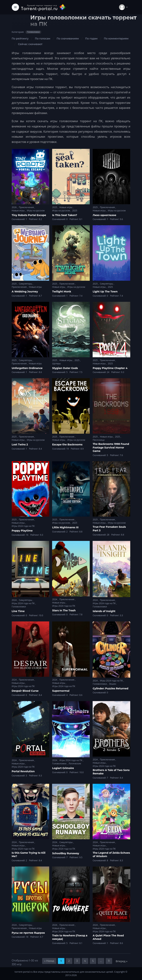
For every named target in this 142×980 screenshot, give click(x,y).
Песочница (98, 440)
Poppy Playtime (22, 531)
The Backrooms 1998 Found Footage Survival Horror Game (111, 447)
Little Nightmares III (65, 527)
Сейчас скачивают (30, 44)
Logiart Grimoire (63, 768)
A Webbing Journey (25, 292)
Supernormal (61, 691)
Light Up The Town (105, 292)
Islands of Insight (104, 611)
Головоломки (19, 607)
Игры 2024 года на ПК (23, 526)
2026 (15, 207)
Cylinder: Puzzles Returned (110, 688)
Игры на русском (36, 211)
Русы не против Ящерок (28, 933)
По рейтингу (20, 39)
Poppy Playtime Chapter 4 (110, 368)
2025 (55, 207)
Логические (75, 764)
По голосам (43, 39)
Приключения (27, 207)
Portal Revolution (23, 771)
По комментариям (116, 39)
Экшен (113, 684)
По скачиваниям (68, 39)
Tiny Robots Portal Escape (29, 215)
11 (109, 961)
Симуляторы (26, 284)
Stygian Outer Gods (65, 368)
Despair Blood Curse (25, 691)
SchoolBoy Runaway (66, 853)
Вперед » (122, 961)
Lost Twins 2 (20, 445)
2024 (15, 600)
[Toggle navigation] (15, 7)
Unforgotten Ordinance (27, 368)
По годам (91, 39)
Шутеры (56, 364)
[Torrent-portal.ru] (44, 7)
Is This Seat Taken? (65, 215)
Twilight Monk (62, 292)
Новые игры (19, 211)
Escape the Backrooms (67, 445)
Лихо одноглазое (104, 215)
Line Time (18, 611)
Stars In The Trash (64, 610)
